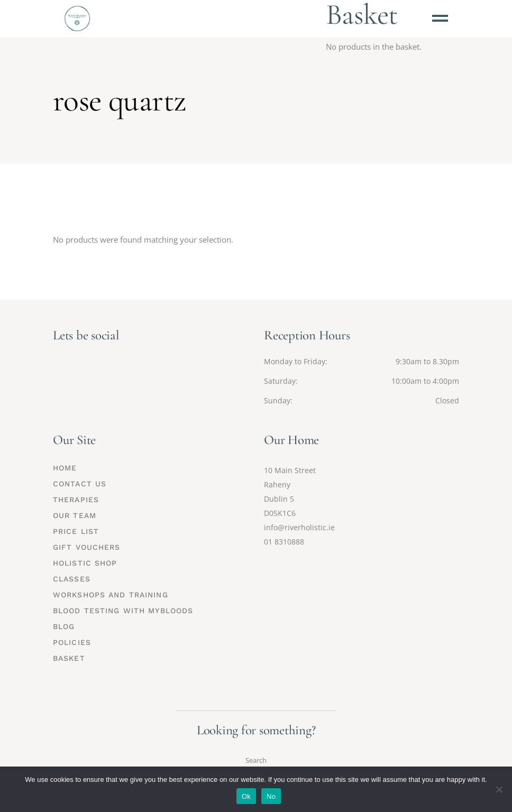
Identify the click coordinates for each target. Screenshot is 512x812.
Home (65, 468)
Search (256, 760)
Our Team (75, 515)
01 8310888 (284, 542)
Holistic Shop (85, 563)
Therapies (76, 500)
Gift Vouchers (87, 547)
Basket (69, 658)
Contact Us (80, 484)
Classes (72, 579)
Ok (246, 796)
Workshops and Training (111, 595)
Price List (76, 531)
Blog (64, 626)
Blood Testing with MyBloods (123, 611)
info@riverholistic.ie (299, 527)
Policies (72, 642)
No (271, 796)
